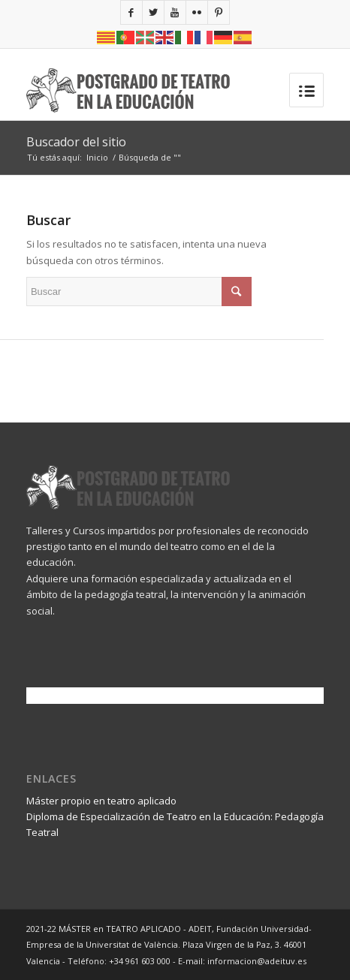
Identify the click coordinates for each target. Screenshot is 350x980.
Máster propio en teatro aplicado (101, 801)
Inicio (97, 157)
